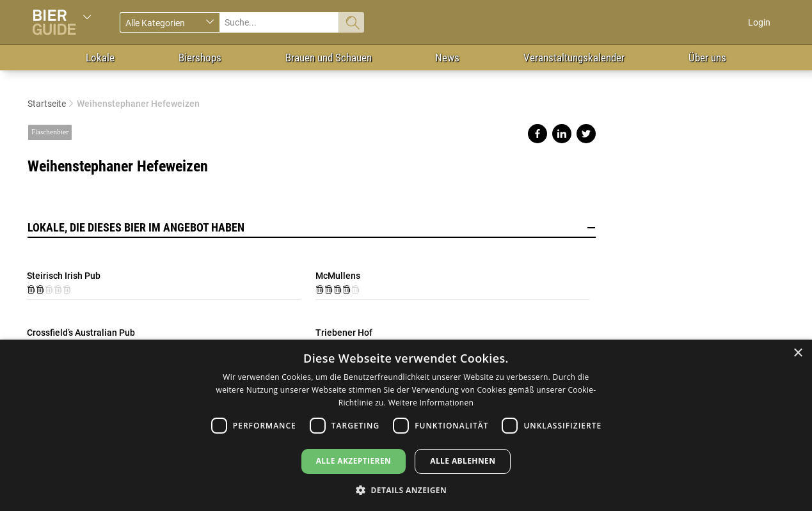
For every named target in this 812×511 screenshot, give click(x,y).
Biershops (200, 58)
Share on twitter (586, 134)
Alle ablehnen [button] (463, 461)
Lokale (100, 58)
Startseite (47, 104)
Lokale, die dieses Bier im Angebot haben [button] (312, 228)
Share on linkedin (562, 134)
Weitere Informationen (431, 403)
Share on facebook (537, 134)
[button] (406, 490)
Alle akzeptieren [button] (354, 461)
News (447, 58)
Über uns (707, 58)
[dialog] (406, 425)
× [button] (798, 353)
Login (759, 22)
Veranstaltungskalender (574, 58)
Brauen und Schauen (329, 58)
